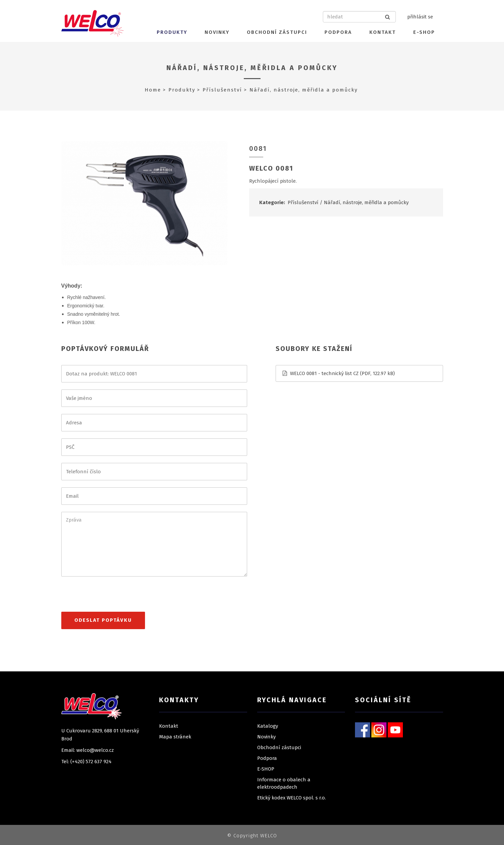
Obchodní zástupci (277, 32)
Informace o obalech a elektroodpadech (284, 783)
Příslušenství (222, 90)
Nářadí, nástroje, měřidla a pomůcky (252, 68)
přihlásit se (420, 17)
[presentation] (112, 597)
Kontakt (383, 32)
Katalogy (268, 726)
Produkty (172, 32)
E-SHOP (424, 32)
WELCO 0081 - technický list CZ (324, 373)
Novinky (217, 32)
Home (153, 90)
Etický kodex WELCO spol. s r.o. (292, 798)
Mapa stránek (175, 737)
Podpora (338, 32)
